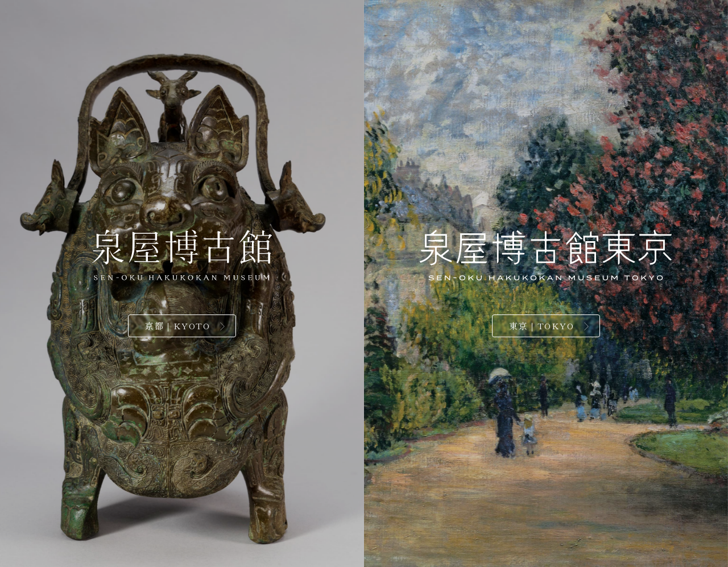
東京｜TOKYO (541, 326)
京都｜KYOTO (177, 326)
